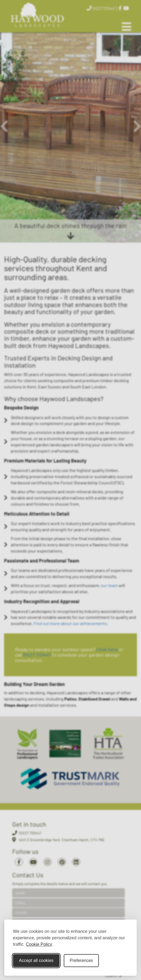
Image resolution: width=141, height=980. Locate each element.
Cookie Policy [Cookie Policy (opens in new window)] (39, 944)
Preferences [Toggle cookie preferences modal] (81, 960)
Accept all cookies (36, 960)
